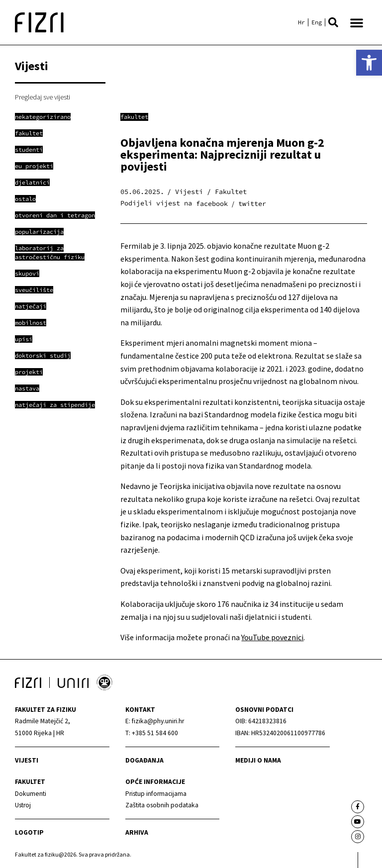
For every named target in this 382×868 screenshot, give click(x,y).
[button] (333, 22)
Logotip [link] (29, 832)
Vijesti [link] (27, 760)
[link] (369, 63)
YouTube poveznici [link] (272, 637)
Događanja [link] (144, 760)
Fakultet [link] (134, 117)
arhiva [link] (137, 832)
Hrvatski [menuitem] (301, 22)
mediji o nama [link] (258, 760)
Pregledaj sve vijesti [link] (43, 97)
